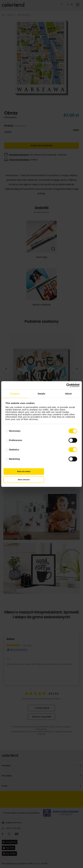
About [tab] (68, 394)
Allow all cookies (24, 471)
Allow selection (24, 480)
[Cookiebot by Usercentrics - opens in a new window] (66, 385)
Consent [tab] (15, 394)
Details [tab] (41, 394)
